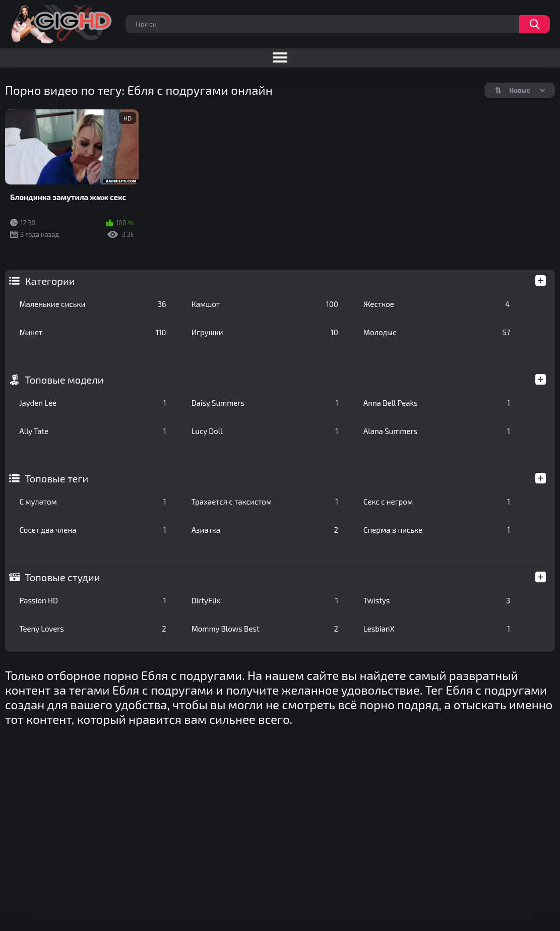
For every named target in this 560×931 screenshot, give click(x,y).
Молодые (437, 332)
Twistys (437, 600)
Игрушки (265, 332)
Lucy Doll (265, 431)
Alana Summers (437, 431)
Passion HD (92, 600)
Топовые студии (62, 577)
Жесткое (437, 304)
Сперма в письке (437, 530)
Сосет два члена (92, 530)
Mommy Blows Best (265, 629)
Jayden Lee (92, 403)
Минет (92, 332)
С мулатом (92, 502)
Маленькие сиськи (92, 304)
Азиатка (265, 530)
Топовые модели (64, 380)
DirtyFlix (265, 600)
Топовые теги (56, 478)
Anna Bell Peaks (437, 403)
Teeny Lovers (92, 629)
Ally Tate (92, 431)
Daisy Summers (265, 403)
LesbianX (437, 629)
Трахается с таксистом (265, 502)
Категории (50, 281)
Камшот (265, 304)
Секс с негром (437, 502)
